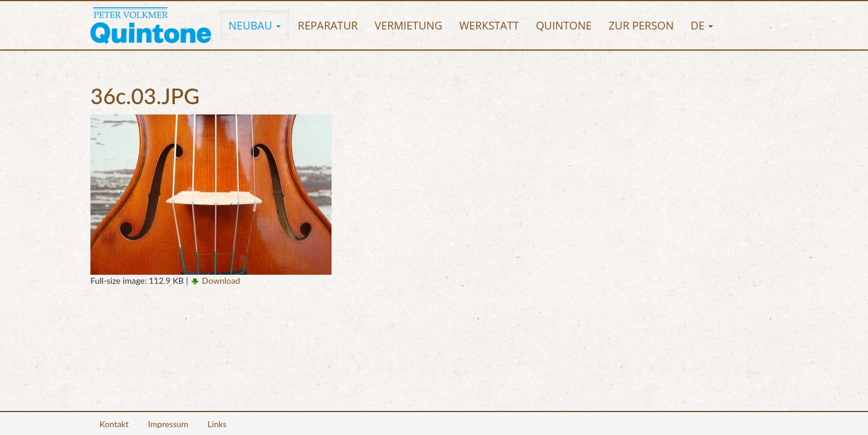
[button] (255, 25)
